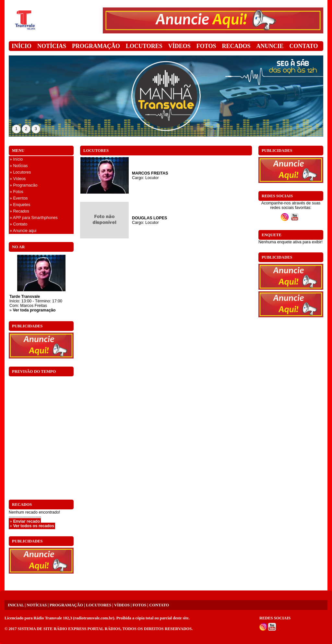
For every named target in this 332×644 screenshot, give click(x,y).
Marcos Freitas (34, 306)
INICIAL (16, 605)
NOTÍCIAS (37, 605)
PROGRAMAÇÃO (66, 605)
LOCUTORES (99, 605)
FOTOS (139, 605)
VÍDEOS (122, 605)
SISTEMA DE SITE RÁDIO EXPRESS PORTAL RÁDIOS (69, 629)
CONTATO (159, 605)
